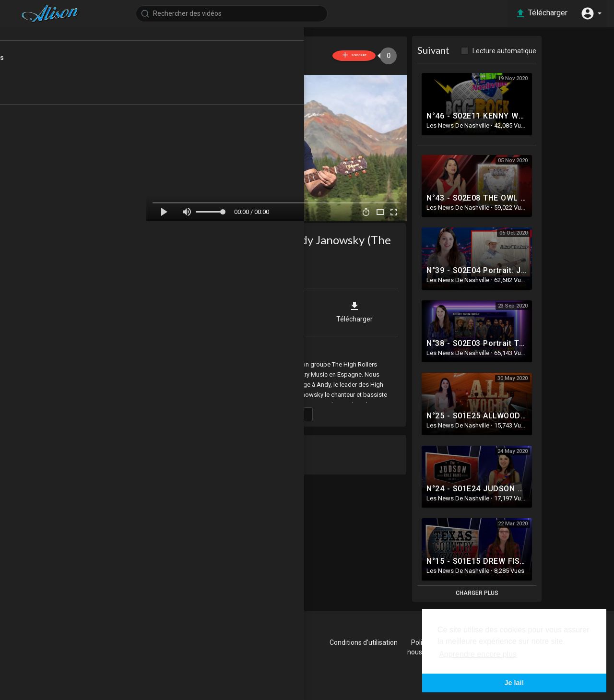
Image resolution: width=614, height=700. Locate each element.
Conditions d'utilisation (388, 642)
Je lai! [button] (514, 683)
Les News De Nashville (252, 51)
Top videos (40, 105)
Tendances (41, 88)
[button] (590, 13)
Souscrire (358, 55)
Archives (25, 184)
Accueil (35, 41)
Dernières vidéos (49, 71)
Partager (219, 310)
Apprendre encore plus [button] (478, 654)
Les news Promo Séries (47, 166)
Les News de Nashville (241, 348)
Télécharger (375, 310)
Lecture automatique (525, 51)
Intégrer (296, 310)
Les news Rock (34, 149)
